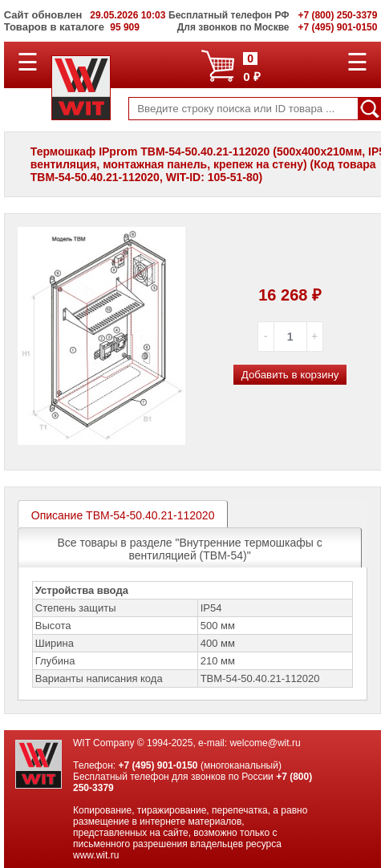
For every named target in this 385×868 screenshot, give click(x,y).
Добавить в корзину (290, 375)
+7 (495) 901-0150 (158, 765)
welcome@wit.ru (265, 743)
